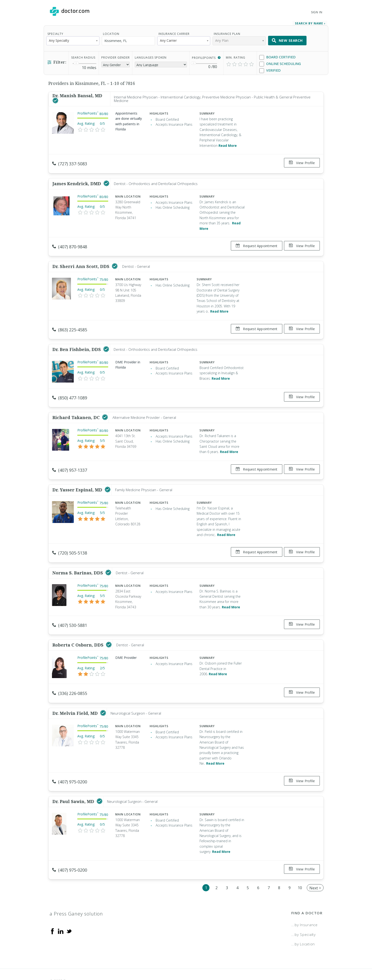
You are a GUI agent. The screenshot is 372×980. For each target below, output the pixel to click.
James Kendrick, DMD (77, 180)
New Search (287, 39)
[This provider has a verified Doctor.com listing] (55, 99)
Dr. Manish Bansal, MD (77, 94)
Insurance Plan (227, 32)
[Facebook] (52, 910)
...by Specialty (304, 913)
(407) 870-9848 (70, 243)
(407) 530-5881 (70, 612)
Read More (228, 144)
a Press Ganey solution (76, 892)
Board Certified (277, 56)
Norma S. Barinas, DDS (78, 559)
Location (111, 32)
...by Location (303, 923)
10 (300, 866)
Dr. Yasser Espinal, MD (78, 478)
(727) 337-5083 (70, 162)
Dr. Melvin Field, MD (76, 696)
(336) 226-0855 (70, 678)
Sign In (317, 12)
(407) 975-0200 (70, 764)
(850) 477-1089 (70, 390)
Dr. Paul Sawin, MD (74, 782)
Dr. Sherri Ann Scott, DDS (81, 261)
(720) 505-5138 (70, 541)
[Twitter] (69, 910)
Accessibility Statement (284, 960)
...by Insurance (305, 903)
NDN (319, 960)
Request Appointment (255, 242)
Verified (270, 69)
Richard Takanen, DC (77, 408)
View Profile (302, 161)
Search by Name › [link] (310, 22)
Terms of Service (238, 960)
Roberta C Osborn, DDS (79, 630)
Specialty (55, 32)
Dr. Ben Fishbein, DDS (77, 342)
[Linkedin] (61, 910)
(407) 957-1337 (70, 461)
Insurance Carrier (174, 32)
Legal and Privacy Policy (191, 960)
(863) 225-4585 (70, 324)
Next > (315, 867)
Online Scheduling (280, 62)
